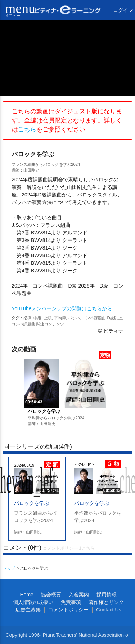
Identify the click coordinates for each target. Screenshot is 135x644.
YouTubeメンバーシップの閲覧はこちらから (62, 308)
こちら (27, 129)
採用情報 (107, 595)
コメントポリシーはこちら (69, 548)
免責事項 (71, 602)
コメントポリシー (68, 610)
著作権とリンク (106, 602)
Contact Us (109, 610)
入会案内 (79, 595)
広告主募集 (28, 610)
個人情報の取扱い (33, 602)
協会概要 (51, 595)
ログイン (123, 10)
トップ (9, 568)
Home (26, 595)
